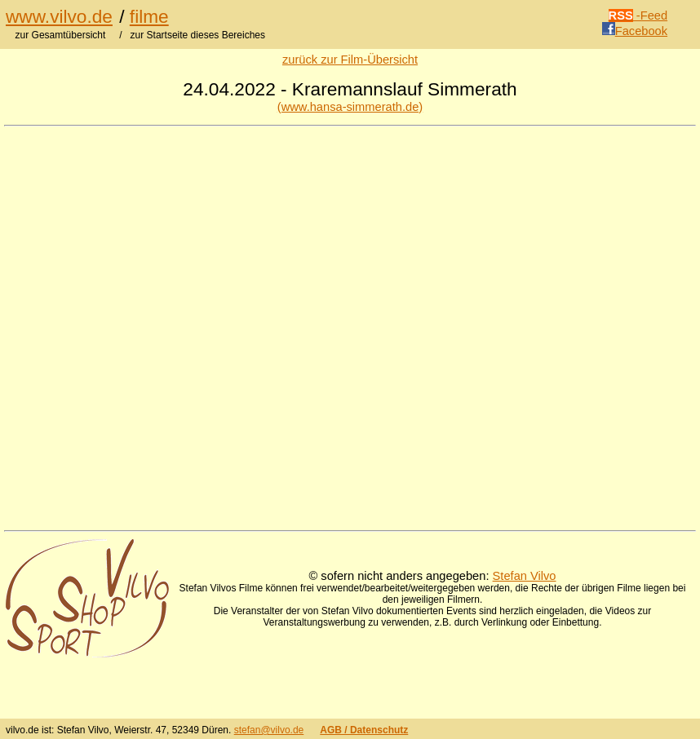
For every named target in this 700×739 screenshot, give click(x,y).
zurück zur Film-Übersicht (350, 60)
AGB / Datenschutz (364, 730)
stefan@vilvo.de (269, 730)
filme (149, 16)
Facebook (635, 31)
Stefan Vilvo (525, 576)
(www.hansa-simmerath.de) (350, 107)
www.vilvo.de (59, 16)
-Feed (638, 15)
